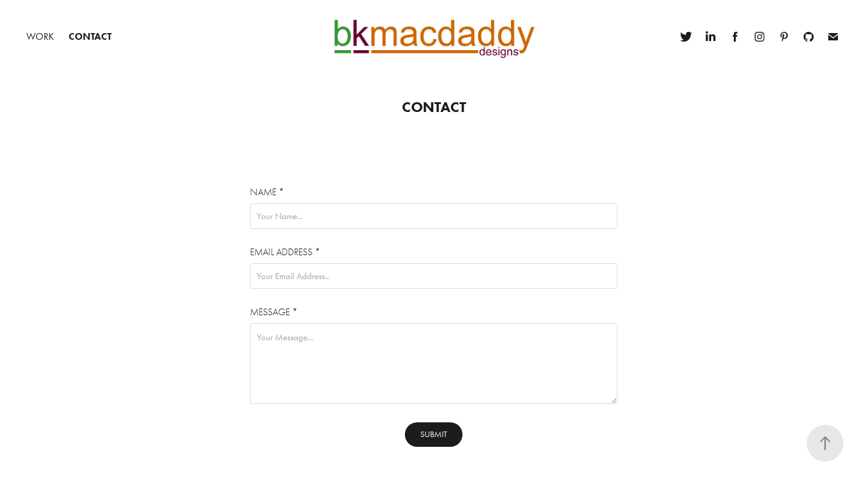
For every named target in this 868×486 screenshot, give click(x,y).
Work (40, 36)
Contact (90, 36)
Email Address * (285, 252)
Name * (267, 192)
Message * (274, 312)
